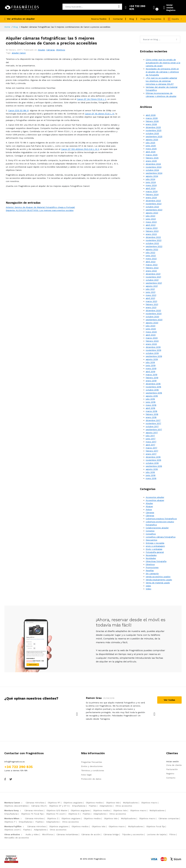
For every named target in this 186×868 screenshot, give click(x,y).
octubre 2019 (152, 353)
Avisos (149, 509)
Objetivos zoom (12, 830)
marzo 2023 (152, 228)
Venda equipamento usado (159, 580)
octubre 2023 (152, 207)
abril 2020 (151, 335)
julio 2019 (150, 362)
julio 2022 (150, 252)
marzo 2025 (152, 155)
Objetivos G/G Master (57, 810)
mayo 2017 (151, 442)
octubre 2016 (152, 463)
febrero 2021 (152, 304)
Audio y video (32, 834)
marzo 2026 (152, 118)
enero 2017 (151, 454)
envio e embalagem (155, 546)
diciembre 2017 (153, 420)
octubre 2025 (152, 133)
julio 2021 (150, 289)
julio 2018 (150, 399)
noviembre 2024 (154, 167)
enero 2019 (151, 381)
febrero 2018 (152, 414)
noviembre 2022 (154, 240)
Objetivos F (10, 822)
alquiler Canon (19, 53)
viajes (148, 586)
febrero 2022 (152, 268)
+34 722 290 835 (19, 767)
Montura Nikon (12, 818)
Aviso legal (86, 775)
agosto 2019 (152, 359)
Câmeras (150, 516)
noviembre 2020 (154, 314)
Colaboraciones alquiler (157, 528)
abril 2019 (150, 372)
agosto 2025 (152, 140)
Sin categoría (152, 574)
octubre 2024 (152, 170)
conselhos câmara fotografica (161, 537)
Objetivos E (74, 814)
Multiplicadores (130, 803)
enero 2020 (151, 344)
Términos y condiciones (93, 770)
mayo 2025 (151, 149)
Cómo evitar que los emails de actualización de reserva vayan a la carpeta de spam (163, 63)
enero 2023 (151, 234)
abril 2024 (151, 188)
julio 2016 (150, 472)
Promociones (152, 567)
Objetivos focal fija (156, 826)
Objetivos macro (149, 803)
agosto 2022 (152, 249)
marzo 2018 (151, 411)
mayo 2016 (151, 478)
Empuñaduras (79, 806)
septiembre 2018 (154, 393)
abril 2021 (150, 298)
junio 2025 (151, 146)
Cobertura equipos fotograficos (161, 519)
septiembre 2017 (154, 429)
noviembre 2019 (153, 350)
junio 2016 (151, 475)
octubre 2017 (152, 426)
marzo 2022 (152, 265)
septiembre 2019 (154, 356)
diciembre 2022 (153, 237)
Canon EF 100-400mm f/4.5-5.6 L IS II (80, 149)
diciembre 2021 (153, 274)
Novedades (151, 555)
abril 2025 (151, 152)
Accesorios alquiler (155, 497)
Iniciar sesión (170, 6)
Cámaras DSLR (39, 806)
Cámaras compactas (169, 818)
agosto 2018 (152, 396)
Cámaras (51, 50)
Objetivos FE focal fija (32, 814)
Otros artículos (12, 834)
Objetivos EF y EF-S (59, 806)
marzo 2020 (152, 338)
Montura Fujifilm (13, 826)
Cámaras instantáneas (67, 834)
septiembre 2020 (154, 320)
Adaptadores (106, 806)
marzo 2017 (151, 448)
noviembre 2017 (153, 423)
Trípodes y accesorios (133, 834)
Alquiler (41, 50)
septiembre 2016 (154, 466)
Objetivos (61, 50)
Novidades (151, 558)
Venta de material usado (158, 583)
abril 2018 (150, 408)
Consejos (150, 531)
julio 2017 (150, 436)
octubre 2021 (152, 280)
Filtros (172, 834)
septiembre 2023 (154, 210)
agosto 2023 (152, 213)
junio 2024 (151, 182)
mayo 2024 (151, 185)
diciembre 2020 (153, 310)
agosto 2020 (152, 323)
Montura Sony (12, 810)
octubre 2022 (152, 243)
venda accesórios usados (158, 577)
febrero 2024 (152, 194)
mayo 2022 (151, 259)
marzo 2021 (151, 301)
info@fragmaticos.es (15, 762)
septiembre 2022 (154, 246)
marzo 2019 (151, 375)
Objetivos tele (113, 803)
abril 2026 (151, 115)
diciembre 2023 (153, 201)
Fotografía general (155, 552)
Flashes (92, 806)
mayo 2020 (151, 332)
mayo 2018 (151, 405)
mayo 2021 (151, 295)
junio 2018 (151, 402)
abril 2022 (151, 262)
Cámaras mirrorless (35, 803)
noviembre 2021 (153, 277)
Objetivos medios (94, 803)
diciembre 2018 (153, 384)
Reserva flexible (99, 19)
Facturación (172, 769)
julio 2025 (150, 143)
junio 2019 (151, 365)
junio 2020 (151, 329)
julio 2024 (150, 179)
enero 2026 (151, 124)
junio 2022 (151, 256)
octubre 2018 (152, 390)
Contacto (171, 778)
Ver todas (169, 700)
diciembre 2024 (153, 164)
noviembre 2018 (153, 387)
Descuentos (151, 540)
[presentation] (77, 714)
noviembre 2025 (154, 130)
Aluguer (149, 506)
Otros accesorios (124, 806)
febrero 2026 (152, 121)
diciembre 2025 (153, 127)
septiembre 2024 (154, 173)
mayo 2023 (151, 222)
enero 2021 (151, 307)
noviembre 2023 (154, 204)
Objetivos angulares (73, 803)
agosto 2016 (152, 469)
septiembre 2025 (154, 136)
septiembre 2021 (154, 283)
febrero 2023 (152, 231)
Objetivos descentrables (16, 806)
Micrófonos (48, 834)
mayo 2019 (151, 368)
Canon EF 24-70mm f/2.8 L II (92, 99)
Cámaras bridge (111, 834)
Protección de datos (91, 779)
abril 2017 (150, 445)
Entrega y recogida (155, 543)
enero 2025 (151, 161)
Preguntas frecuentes (151, 19)
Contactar (118, 19)
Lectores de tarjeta (156, 834)
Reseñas (150, 570)
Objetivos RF (54, 803)
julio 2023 (150, 216)
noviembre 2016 (153, 460)
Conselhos (151, 534)
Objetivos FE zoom (56, 814)
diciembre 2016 (153, 457)
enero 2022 (151, 271)
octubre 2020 (152, 317)
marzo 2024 (152, 191)
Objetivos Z (53, 818)
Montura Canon (12, 803)
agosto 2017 (152, 433)
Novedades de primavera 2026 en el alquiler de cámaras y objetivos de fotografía (162, 72)
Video (149, 589)
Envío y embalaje (154, 549)
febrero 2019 (152, 378)
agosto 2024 (152, 176)
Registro (171, 10)
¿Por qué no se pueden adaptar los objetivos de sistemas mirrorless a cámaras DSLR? (161, 81)
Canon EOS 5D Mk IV (18, 110)
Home (7, 27)
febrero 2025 (152, 158)
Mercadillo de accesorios (17, 838)
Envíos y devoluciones (92, 766)
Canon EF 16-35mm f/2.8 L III (99, 114)
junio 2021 (151, 292)
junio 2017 (151, 439)
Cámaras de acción (91, 834)
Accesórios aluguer (155, 500)
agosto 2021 (152, 286)
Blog (132, 19)
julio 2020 (151, 326)
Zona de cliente (174, 765)
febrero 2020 (152, 341)
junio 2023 (151, 219)
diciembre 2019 (153, 347)
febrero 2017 (152, 451)
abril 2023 (151, 225)
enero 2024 (151, 198)
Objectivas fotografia (156, 561)
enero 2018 (151, 417)
